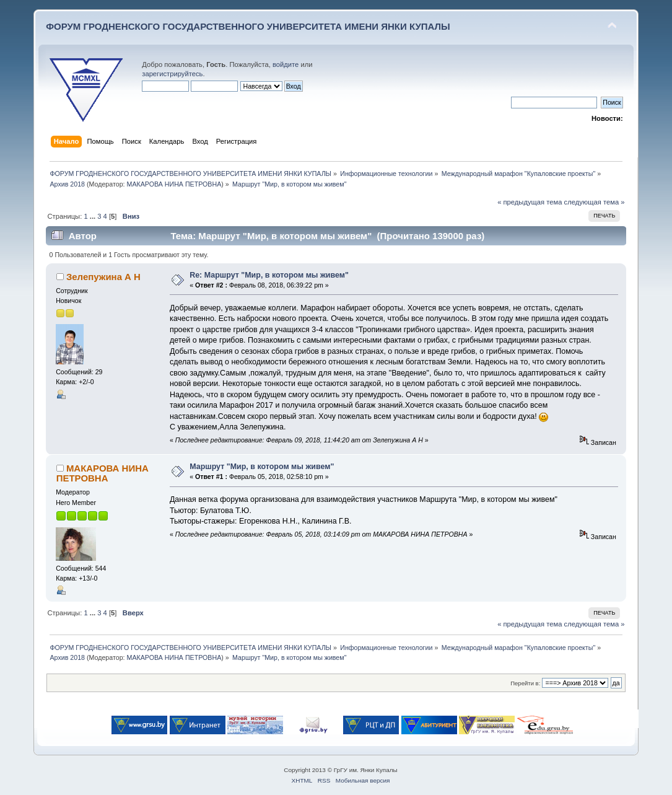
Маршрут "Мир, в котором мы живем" (262, 467)
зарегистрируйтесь (172, 74)
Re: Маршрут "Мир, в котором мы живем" (269, 275)
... (94, 216)
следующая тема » (595, 202)
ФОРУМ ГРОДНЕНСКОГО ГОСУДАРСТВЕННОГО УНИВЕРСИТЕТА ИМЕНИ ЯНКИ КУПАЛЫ (248, 26)
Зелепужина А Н (103, 277)
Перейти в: (525, 683)
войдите (286, 64)
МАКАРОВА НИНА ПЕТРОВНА (174, 184)
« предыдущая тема (530, 202)
